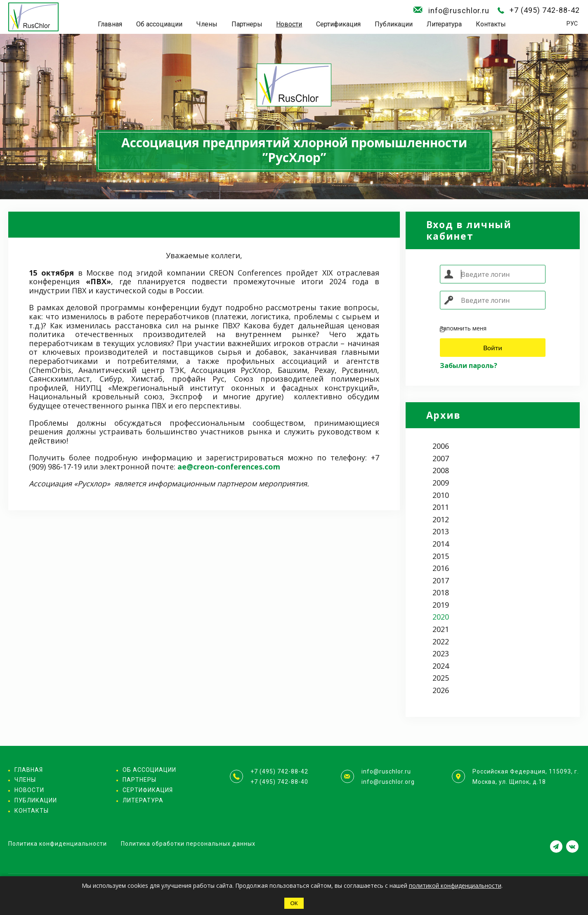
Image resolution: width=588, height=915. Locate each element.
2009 (441, 483)
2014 (441, 544)
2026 (441, 690)
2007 (441, 458)
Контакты (491, 24)
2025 (441, 678)
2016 (441, 568)
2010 (441, 495)
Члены (207, 24)
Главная (110, 24)
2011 (441, 507)
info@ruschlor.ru (459, 11)
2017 (441, 580)
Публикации (394, 24)
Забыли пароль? (469, 366)
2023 (441, 653)
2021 (441, 629)
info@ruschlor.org (388, 782)
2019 (441, 605)
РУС (572, 24)
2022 (441, 641)
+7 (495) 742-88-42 (545, 10)
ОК (294, 903)
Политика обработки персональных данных (188, 844)
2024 (441, 666)
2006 (441, 446)
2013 (441, 531)
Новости (289, 24)
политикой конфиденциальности (455, 886)
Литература (444, 24)
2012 (441, 519)
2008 (441, 470)
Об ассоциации (159, 24)
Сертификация (338, 24)
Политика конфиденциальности (58, 844)
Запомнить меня (463, 329)
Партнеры (247, 24)
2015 (441, 556)
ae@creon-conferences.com (229, 467)
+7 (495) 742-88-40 (279, 782)
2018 (441, 592)
